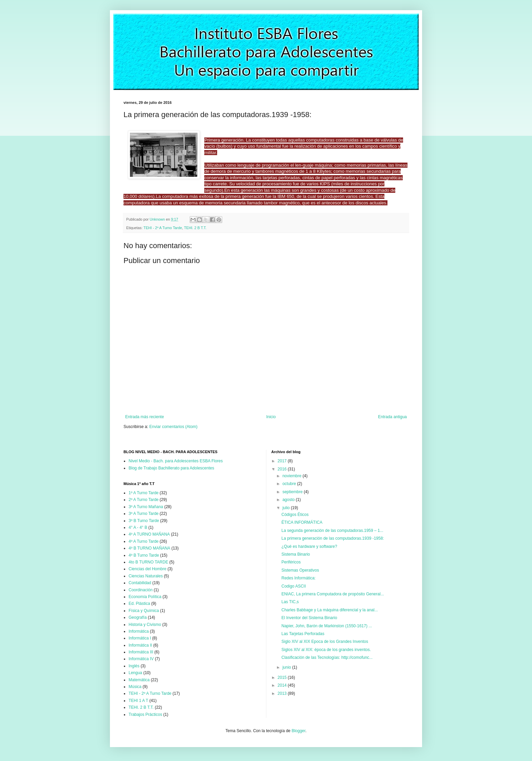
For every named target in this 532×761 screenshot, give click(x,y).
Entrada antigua (392, 417)
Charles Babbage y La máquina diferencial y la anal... (329, 610)
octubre (290, 484)
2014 (283, 685)
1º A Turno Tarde (144, 493)
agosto (289, 500)
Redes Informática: (298, 578)
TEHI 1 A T (138, 701)
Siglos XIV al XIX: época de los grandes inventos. (326, 650)
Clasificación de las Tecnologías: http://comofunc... (327, 657)
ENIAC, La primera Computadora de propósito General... (332, 594)
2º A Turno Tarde (144, 500)
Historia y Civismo (145, 625)
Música (135, 687)
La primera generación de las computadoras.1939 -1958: (332, 538)
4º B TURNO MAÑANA (149, 548)
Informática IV (141, 659)
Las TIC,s (290, 602)
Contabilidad (140, 583)
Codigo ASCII (293, 586)
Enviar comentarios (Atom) (173, 427)
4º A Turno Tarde (144, 541)
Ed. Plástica (139, 604)
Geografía (138, 617)
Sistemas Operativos (300, 570)
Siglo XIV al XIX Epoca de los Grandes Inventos (325, 642)
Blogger (298, 731)
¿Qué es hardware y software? (309, 546)
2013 (283, 693)
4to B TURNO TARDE (148, 562)
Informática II (140, 645)
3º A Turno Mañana (146, 507)
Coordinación (141, 590)
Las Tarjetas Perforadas (303, 634)
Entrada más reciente (145, 417)
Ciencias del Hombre (147, 569)
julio (287, 508)
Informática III (141, 652)
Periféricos (291, 562)
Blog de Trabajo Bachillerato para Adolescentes (171, 468)
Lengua (135, 673)
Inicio (271, 417)
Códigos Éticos (295, 515)
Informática (139, 631)
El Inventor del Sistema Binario (309, 618)
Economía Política (145, 597)
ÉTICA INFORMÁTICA (302, 522)
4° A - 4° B (138, 527)
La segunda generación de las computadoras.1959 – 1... (332, 531)
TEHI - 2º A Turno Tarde (163, 228)
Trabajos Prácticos (145, 714)
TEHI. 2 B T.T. (195, 228)
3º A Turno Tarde (144, 514)
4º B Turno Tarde (144, 555)
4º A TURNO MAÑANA (149, 534)
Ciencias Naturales (146, 576)
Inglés (134, 666)
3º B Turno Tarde (144, 521)
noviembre (292, 476)
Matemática (139, 680)
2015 (283, 678)
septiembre (293, 492)
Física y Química (144, 611)
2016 (283, 469)
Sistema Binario (296, 554)
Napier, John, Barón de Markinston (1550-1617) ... (327, 626)
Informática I (140, 638)
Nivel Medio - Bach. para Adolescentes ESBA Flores (176, 461)
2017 (283, 461)
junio (287, 667)
